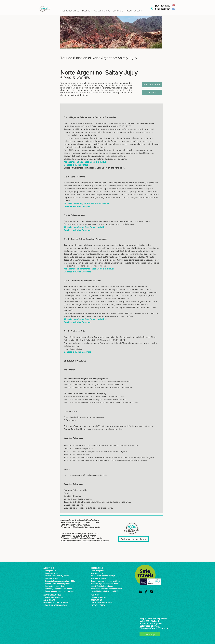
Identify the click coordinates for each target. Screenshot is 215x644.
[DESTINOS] (87, 11)
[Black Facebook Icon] (146, 592)
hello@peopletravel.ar (149, 626)
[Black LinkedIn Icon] (140, 592)
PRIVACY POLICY (98, 605)
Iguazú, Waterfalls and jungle (101, 586)
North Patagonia (96, 573)
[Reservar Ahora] (152, 85)
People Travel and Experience (78, 429)
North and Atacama (97, 578)
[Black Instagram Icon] (151, 592)
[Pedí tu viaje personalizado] (133, 539)
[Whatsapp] (150, 634)
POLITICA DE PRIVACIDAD (56, 605)
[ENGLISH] (138, 11)
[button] (70, 11)
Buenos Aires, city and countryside (103, 576)
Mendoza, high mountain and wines (104, 584)
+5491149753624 (161, 9)
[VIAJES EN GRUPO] (102, 11)
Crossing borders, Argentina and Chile (105, 581)
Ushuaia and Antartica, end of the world (105, 589)
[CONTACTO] (118, 11)
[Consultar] (152, 92)
